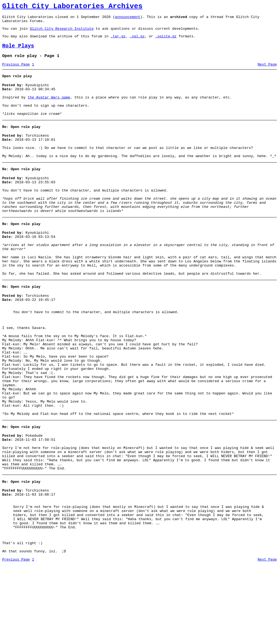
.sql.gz (137, 41)
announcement (128, 19)
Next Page (267, 72)
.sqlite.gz (166, 41)
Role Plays (18, 52)
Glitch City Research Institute (62, 32)
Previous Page (16, 72)
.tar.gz (118, 41)
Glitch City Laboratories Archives (72, 7)
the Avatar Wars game (49, 108)
